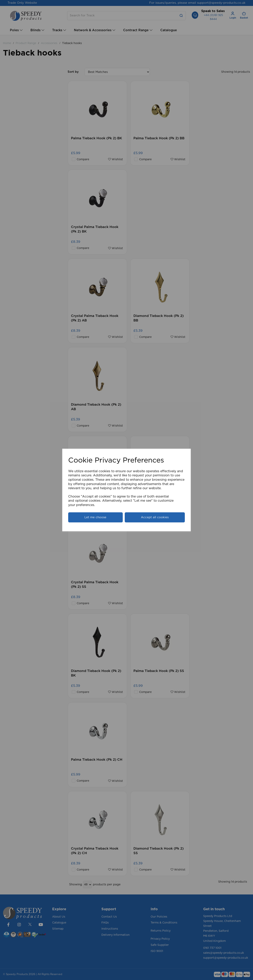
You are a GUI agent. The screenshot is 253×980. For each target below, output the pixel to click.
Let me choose (95, 517)
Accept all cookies (155, 517)
